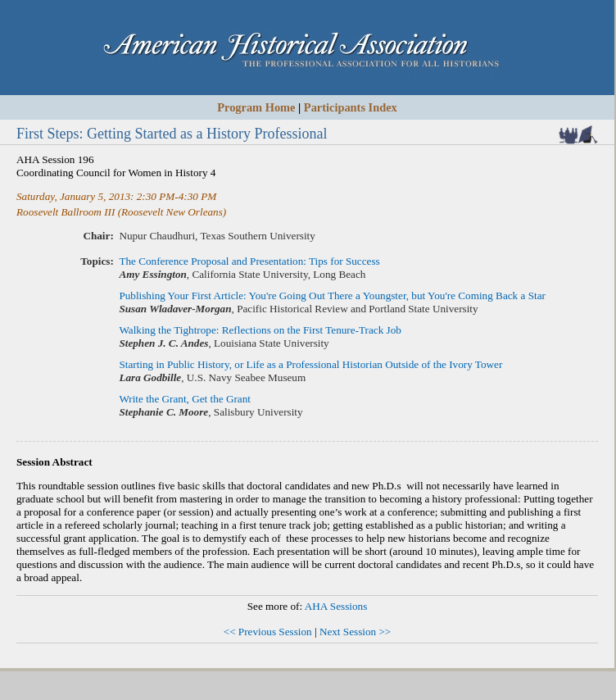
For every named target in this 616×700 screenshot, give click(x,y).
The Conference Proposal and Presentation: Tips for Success (249, 261)
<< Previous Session (268, 632)
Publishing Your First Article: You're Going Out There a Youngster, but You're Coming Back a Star (332, 295)
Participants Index (351, 107)
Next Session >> (355, 632)
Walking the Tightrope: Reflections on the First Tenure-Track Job (260, 330)
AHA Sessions (336, 606)
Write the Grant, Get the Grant (185, 399)
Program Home (256, 107)
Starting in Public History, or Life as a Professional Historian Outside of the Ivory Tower (310, 364)
